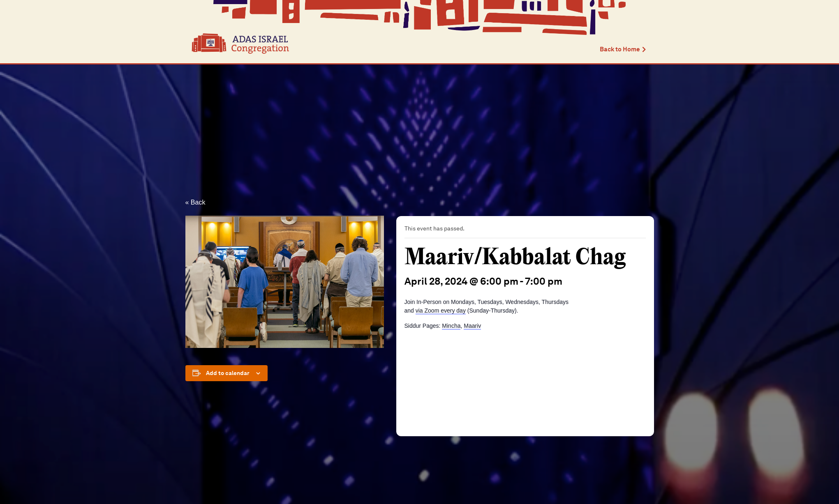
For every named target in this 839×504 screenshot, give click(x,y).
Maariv (472, 326)
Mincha (451, 326)
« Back (195, 202)
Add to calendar (228, 373)
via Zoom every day (441, 311)
